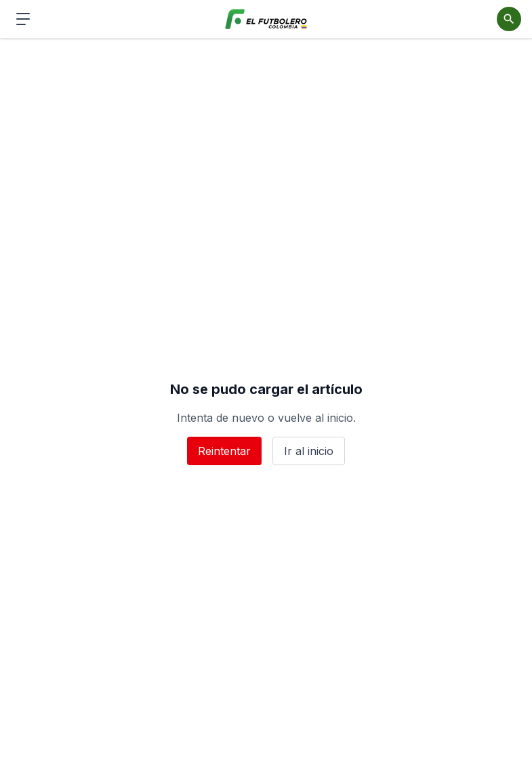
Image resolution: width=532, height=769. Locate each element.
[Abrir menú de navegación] (23, 19)
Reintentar (224, 451)
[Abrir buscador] (509, 19)
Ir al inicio (309, 451)
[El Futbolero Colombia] (266, 19)
